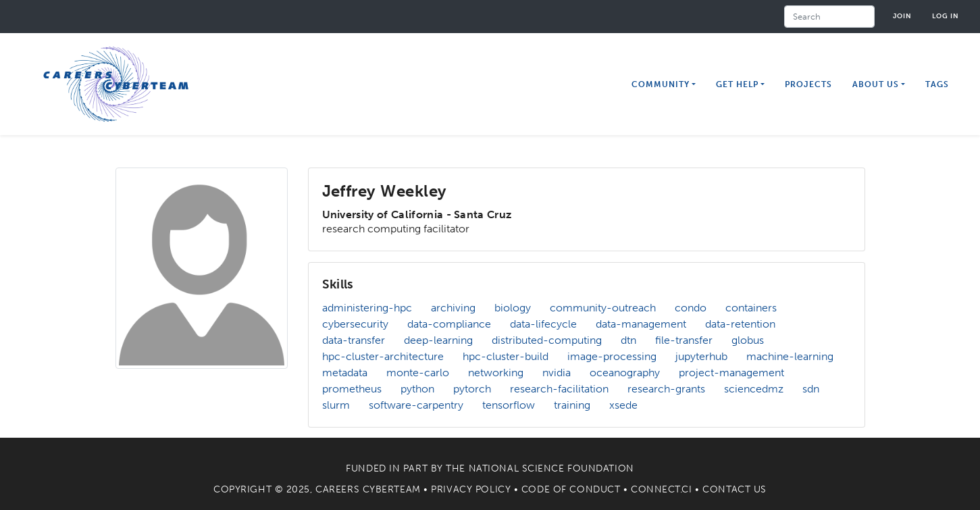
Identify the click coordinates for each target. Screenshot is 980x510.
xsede (623, 405)
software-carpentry (416, 405)
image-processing (612, 356)
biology (513, 308)
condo (691, 308)
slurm (336, 405)
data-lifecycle (543, 324)
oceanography (625, 373)
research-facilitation (559, 389)
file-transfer (684, 340)
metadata (345, 373)
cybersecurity (355, 324)
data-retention (740, 324)
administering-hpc (367, 308)
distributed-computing (547, 340)
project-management (731, 373)
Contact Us (734, 489)
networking (496, 373)
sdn (811, 389)
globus (748, 340)
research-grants (666, 389)
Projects (808, 84)
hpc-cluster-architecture (383, 356)
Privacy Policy (471, 489)
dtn (628, 340)
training (572, 405)
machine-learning (790, 356)
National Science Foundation (551, 468)
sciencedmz (754, 389)
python (417, 389)
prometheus (352, 389)
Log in (946, 16)
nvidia (557, 373)
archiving (453, 308)
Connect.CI (662, 489)
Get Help (737, 84)
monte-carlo (418, 373)
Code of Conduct (571, 489)
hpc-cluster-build (506, 356)
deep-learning (438, 340)
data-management (641, 324)
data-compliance (449, 324)
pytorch (472, 389)
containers (751, 308)
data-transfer (354, 340)
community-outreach (603, 308)
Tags (937, 84)
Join (902, 16)
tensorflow (509, 405)
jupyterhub (701, 356)
